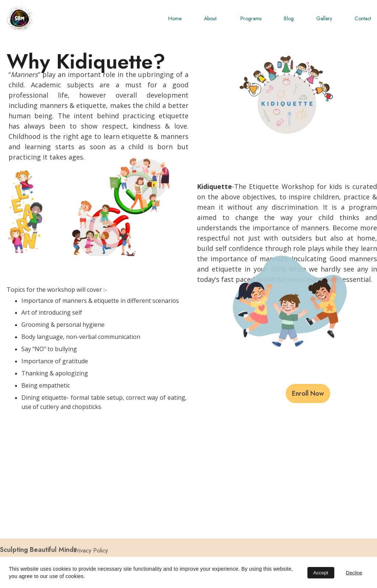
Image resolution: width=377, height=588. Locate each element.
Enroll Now (308, 393)
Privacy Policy (91, 551)
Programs (251, 19)
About (211, 19)
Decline (354, 573)
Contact (363, 19)
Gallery (324, 19)
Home (175, 19)
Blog (289, 19)
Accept (321, 573)
